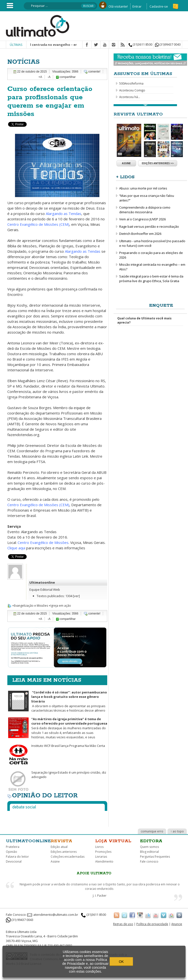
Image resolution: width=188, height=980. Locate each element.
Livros (99, 847)
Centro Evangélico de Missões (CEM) (38, 224)
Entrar (137, 6)
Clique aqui (17, 548)
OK (121, 962)
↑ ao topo (177, 831)
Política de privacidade (152, 924)
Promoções (103, 852)
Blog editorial (149, 852)
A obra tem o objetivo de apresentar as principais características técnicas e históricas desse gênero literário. (57, 704)
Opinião (12, 852)
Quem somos (149, 847)
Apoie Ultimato (94, 873)
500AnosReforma (131, 83)
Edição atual (59, 847)
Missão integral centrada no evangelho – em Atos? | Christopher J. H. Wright (76, 45)
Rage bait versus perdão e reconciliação (149, 226)
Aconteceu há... (130, 97)
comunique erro (152, 831)
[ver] (76, 596)
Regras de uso (123, 924)
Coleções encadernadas (68, 857)
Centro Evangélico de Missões (43, 542)
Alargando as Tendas (64, 214)
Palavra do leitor (17, 857)
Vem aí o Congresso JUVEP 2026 (142, 219)
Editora (151, 841)
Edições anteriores (64, 852)
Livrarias (101, 857)
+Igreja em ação (60, 606)
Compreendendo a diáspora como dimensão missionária (145, 210)
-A (49, 77)
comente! (94, 72)
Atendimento (104, 861)
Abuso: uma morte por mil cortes (143, 188)
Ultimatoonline (42, 582)
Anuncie (177, 924)
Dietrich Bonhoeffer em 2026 (140, 234)
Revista (61, 841)
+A (40, 77)
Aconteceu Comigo (132, 90)
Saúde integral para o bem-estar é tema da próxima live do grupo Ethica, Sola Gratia (151, 279)
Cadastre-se (159, 6)
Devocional (14, 861)
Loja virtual (113, 841)
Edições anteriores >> (158, 163)
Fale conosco (149, 861)
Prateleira (13, 847)
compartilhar (66, 77)
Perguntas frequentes (155, 857)
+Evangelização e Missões (30, 606)
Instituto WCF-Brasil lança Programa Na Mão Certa (68, 746)
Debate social (24, 807)
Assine (126, 163)
